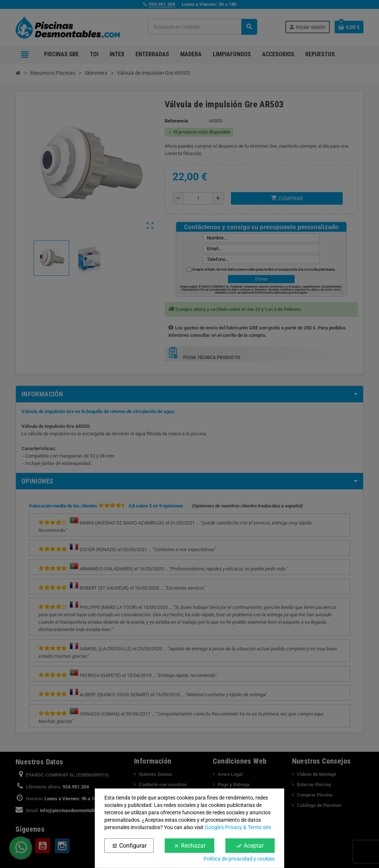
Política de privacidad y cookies (239, 859)
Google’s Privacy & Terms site (238, 827)
